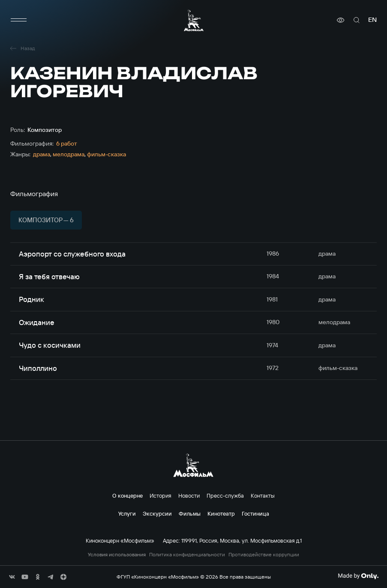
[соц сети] (12, 577)
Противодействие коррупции (264, 555)
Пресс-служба (225, 495)
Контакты (263, 495)
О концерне (127, 495)
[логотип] (194, 20)
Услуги (127, 513)
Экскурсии (157, 513)
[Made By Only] (358, 576)
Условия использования (117, 555)
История (160, 495)
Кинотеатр (221, 513)
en (372, 20)
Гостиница (255, 513)
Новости (189, 495)
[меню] (19, 20)
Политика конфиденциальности (187, 555)
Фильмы (190, 513)
